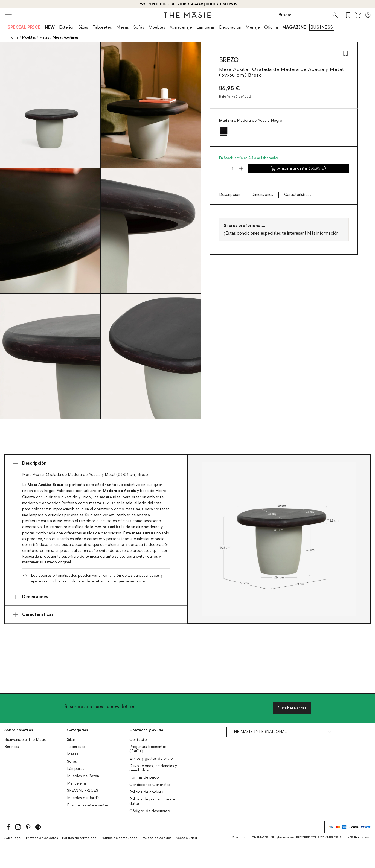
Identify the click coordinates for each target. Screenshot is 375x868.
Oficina (271, 27)
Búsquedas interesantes (88, 805)
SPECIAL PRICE (24, 27)
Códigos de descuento (150, 811)
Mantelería (76, 783)
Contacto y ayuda (146, 730)
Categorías (77, 730)
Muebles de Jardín (83, 798)
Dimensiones (262, 195)
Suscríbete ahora (292, 708)
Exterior (66, 27)
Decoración (230, 27)
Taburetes (102, 27)
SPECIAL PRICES (83, 791)
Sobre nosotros (19, 730)
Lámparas (206, 27)
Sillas (83, 27)
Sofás (139, 27)
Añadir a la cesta (298, 168)
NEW (50, 27)
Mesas (123, 27)
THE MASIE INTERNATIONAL (259, 732)
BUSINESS (322, 27)
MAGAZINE (294, 27)
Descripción (230, 195)
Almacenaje (181, 27)
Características (298, 195)
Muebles (157, 27)
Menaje (253, 27)
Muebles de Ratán (83, 776)
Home (14, 37)
